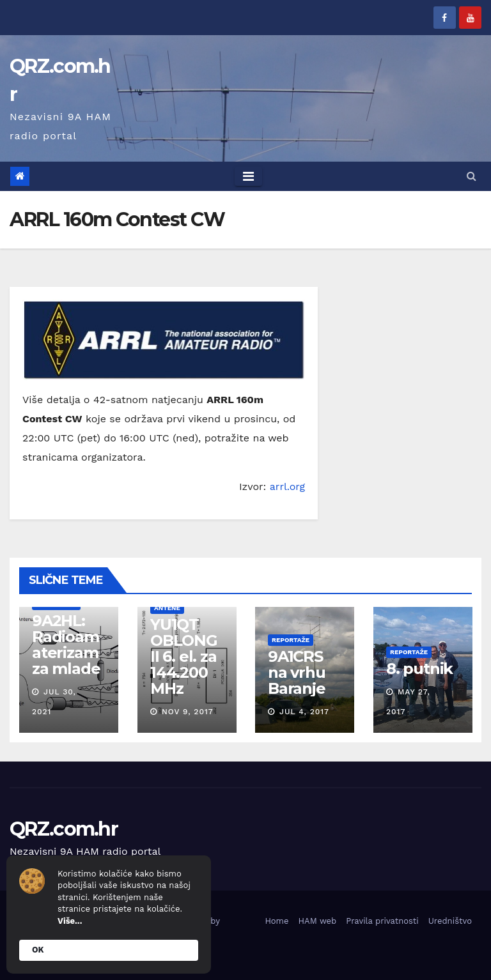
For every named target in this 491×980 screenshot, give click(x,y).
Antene (167, 608)
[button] (472, 176)
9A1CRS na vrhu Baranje (297, 672)
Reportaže (291, 640)
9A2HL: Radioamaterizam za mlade (66, 645)
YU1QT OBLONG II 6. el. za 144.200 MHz (183, 656)
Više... (70, 921)
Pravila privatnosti (382, 921)
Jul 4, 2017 (304, 712)
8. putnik (419, 669)
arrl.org (287, 486)
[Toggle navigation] (248, 176)
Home (277, 921)
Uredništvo (450, 921)
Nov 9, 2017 (187, 712)
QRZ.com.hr (64, 829)
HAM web (318, 921)
